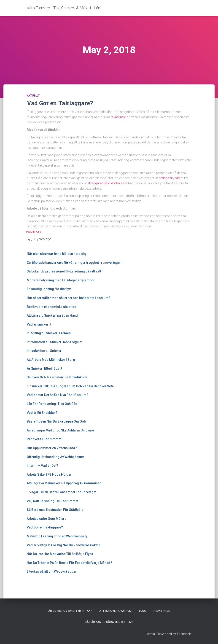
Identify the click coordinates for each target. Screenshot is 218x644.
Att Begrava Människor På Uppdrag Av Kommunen (64, 483)
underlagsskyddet (168, 178)
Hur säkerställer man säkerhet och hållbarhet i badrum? (69, 298)
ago (42, 239)
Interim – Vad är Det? (42, 466)
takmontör (118, 117)
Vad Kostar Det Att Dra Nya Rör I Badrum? (58, 395)
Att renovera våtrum (115, 611)
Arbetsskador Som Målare (47, 519)
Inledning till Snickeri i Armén (49, 333)
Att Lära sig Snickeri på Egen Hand (52, 315)
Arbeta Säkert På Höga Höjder (49, 474)
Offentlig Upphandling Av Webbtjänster (55, 457)
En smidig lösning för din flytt (49, 289)
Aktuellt (33, 96)
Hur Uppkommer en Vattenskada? (52, 448)
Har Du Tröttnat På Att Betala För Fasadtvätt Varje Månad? (69, 563)
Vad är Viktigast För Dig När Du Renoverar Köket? (63, 545)
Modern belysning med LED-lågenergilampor (61, 280)
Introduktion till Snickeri (45, 351)
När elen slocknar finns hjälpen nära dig (57, 254)
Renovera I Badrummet (44, 439)
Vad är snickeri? (39, 324)
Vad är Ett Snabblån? (42, 413)
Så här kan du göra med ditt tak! (109, 622)
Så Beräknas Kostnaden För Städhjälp (55, 510)
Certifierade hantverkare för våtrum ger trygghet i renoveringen (74, 263)
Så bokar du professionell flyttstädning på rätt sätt (64, 271)
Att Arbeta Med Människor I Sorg (51, 360)
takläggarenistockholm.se (105, 183)
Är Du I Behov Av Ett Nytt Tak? (70, 611)
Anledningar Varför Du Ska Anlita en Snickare (61, 430)
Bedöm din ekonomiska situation (51, 307)
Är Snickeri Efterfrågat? (44, 369)
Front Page (162, 611)
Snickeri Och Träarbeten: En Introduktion (57, 377)
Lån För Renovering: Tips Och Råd (52, 404)
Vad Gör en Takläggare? (60, 103)
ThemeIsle (184, 634)
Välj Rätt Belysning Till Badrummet (52, 501)
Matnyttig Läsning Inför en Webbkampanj (57, 536)
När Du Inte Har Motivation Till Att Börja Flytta (60, 554)
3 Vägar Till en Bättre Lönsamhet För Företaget (62, 492)
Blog (143, 611)
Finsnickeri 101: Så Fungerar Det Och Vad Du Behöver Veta (70, 386)
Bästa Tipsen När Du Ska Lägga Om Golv (57, 421)
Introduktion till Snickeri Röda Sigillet (55, 342)
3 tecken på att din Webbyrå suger (52, 571)
